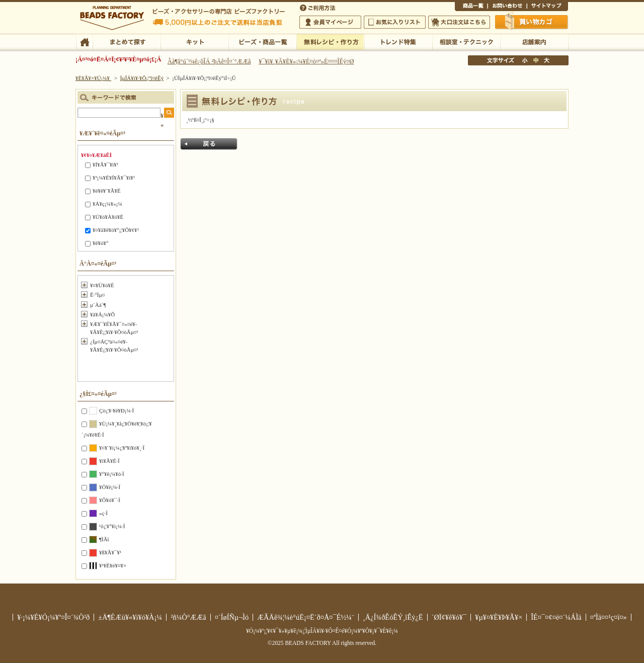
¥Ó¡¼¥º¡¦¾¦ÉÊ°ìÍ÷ (262, 41)
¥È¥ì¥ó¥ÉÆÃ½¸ (398, 41)
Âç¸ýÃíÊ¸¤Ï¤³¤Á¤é (459, 22)
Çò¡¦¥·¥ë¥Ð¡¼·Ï (116, 410)
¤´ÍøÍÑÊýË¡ (318, 7)
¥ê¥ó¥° (100, 243)
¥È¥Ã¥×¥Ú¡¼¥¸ (94, 78)
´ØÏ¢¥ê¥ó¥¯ (449, 617)
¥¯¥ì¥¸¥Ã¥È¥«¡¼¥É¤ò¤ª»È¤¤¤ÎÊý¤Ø (306, 61)
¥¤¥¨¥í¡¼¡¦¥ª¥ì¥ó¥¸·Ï (122, 448)
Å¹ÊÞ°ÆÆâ (534, 41)
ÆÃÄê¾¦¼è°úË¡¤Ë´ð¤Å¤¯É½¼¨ (306, 617)
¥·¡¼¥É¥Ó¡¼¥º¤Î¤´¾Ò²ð (53, 617)
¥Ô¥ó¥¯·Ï (110, 500)
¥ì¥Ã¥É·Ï (109, 461)
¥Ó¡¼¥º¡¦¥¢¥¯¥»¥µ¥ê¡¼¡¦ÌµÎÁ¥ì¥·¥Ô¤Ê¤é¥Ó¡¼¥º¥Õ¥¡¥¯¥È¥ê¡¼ (322, 631)
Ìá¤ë (209, 144)
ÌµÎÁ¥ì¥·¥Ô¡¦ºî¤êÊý (330, 41)
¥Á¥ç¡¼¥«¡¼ (107, 204)
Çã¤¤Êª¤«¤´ (532, 22)
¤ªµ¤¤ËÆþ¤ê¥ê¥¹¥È (395, 22)
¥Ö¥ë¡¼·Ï (110, 487)
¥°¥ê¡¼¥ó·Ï (112, 474)
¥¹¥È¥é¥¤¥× (113, 565)
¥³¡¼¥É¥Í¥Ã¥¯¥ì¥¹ (114, 178)
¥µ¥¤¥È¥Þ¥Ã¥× (547, 7)
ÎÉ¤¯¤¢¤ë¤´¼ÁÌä (556, 617)
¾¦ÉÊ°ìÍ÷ (471, 7)
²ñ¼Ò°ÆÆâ (188, 617)
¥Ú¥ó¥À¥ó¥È (108, 217)
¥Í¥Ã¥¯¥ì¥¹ (105, 164)
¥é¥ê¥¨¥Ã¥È (107, 191)
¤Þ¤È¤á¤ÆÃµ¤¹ (127, 41)
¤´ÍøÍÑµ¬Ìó (232, 617)
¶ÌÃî (104, 539)
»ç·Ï (103, 513)
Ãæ (536, 60)
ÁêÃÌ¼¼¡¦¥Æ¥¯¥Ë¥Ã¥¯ (466, 41)
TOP (84, 41)
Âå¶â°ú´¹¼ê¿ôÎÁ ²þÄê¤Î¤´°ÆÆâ (209, 61)
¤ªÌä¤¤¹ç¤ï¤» (507, 7)
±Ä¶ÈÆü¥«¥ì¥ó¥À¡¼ (130, 617)
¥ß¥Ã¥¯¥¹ (110, 552)
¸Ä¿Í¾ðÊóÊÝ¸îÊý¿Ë (393, 617)
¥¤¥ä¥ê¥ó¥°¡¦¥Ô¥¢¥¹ (116, 230)
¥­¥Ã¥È (194, 41)
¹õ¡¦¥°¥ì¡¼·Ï (112, 526)
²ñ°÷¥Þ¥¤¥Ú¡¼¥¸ (330, 22)
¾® (525, 60)
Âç (546, 60)
